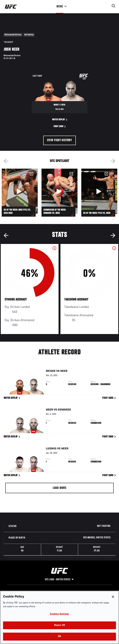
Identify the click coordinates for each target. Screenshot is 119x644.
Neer (64, 372)
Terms (91, 598)
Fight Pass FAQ (71, 598)
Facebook (43, 598)
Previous (6, 161)
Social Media (45, 593)
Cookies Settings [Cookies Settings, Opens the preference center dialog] (60, 625)
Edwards (64, 410)
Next (113, 161)
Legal (91, 593)
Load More (60, 488)
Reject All (60, 636)
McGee (51, 372)
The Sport (18, 598)
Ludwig (51, 449)
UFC (15, 593)
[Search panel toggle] (114, 6)
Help (65, 593)
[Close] (113, 608)
